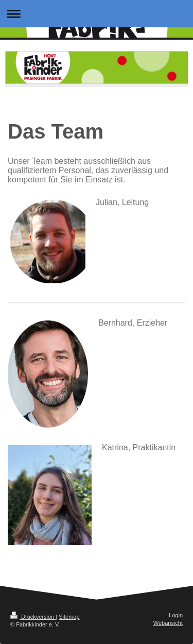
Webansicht (168, 623)
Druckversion (33, 617)
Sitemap (69, 617)
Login (176, 615)
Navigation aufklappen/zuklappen (97, 14)
